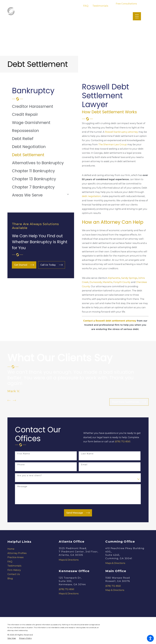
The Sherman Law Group (113, 144)
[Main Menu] (137, 16)
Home (11, 549)
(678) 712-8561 (123, 441)
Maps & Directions (69, 560)
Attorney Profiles (17, 553)
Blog (10, 578)
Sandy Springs (129, 278)
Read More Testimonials (129, 402)
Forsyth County (122, 282)
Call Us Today (52, 265)
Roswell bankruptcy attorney (121, 132)
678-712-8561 (126, 7)
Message (22, 486)
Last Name (87, 454)
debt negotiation (91, 196)
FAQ (86, 6)
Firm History (14, 570)
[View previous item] (9, 400)
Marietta (108, 282)
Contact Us (14, 574)
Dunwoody (96, 282)
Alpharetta (114, 278)
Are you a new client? (30, 476)
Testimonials (100, 6)
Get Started (24, 265)
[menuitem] (41, 106)
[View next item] (14, 400)
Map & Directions (115, 590)
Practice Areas (15, 557)
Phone (21, 465)
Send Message (78, 513)
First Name (24, 454)
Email (84, 465)
